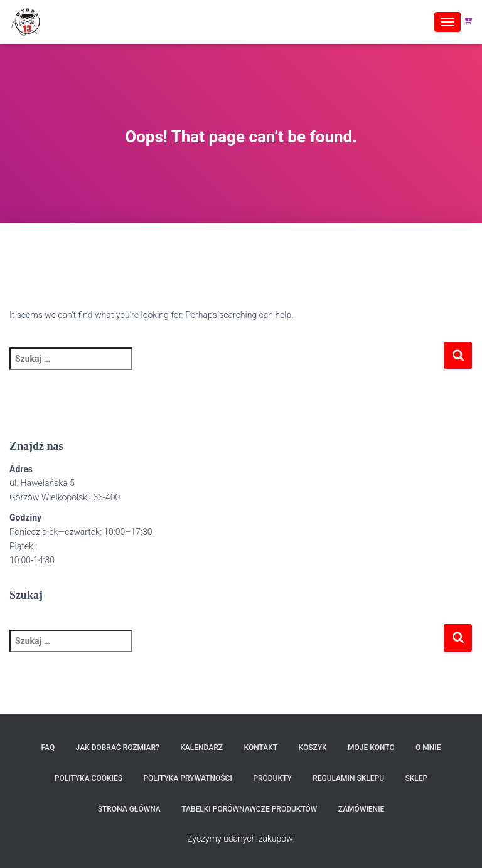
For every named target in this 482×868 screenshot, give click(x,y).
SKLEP (417, 778)
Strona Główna (129, 809)
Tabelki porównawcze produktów (249, 809)
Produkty (272, 778)
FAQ (48, 748)
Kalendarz (201, 748)
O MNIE (428, 748)
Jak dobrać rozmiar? (118, 748)
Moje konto (371, 748)
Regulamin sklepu (348, 778)
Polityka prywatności (187, 778)
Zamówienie (361, 809)
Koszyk (313, 748)
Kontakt (260, 748)
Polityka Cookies (88, 778)
